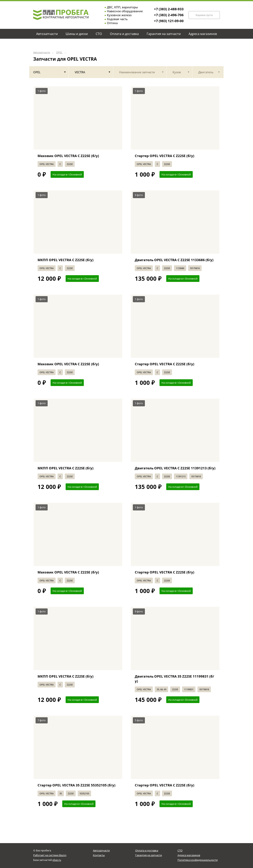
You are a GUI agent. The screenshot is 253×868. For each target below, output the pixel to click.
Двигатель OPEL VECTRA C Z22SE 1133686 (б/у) (174, 260)
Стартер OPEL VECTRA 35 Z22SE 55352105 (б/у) (76, 785)
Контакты (99, 855)
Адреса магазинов (189, 855)
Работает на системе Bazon (50, 855)
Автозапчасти (42, 52)
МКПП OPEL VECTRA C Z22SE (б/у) (66, 260)
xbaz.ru (57, 860)
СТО (180, 850)
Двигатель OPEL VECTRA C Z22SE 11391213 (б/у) (175, 468)
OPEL (59, 52)
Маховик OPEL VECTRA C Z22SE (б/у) (68, 156)
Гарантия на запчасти (149, 855)
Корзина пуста (204, 15)
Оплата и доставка (147, 850)
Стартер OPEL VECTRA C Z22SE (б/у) (165, 156)
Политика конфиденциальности (198, 860)
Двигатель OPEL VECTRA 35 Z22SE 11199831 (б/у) (174, 679)
